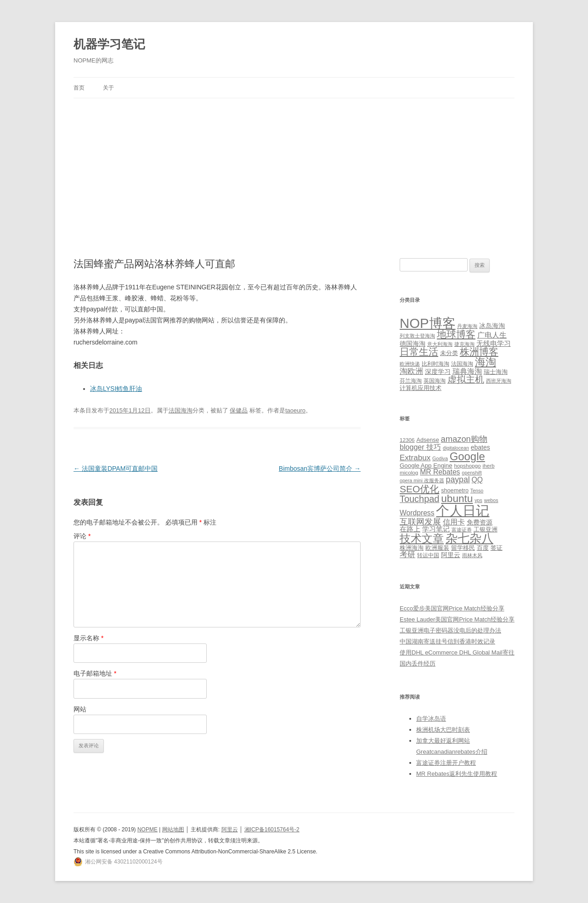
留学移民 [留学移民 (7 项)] (463, 548)
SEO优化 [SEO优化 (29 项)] (419, 489)
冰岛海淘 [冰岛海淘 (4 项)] (492, 326)
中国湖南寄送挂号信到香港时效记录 (447, 641)
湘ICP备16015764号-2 (272, 830)
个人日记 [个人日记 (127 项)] (463, 511)
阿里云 (230, 830)
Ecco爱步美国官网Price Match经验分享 (452, 608)
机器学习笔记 (109, 44)
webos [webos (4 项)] (491, 500)
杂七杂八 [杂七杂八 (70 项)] (469, 538)
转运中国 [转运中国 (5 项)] (428, 555)
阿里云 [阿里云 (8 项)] (451, 555)
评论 (82, 536)
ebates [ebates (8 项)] (481, 447)
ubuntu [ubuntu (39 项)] (457, 499)
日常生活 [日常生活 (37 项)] (419, 352)
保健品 (239, 410)
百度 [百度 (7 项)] (483, 548)
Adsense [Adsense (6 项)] (427, 440)
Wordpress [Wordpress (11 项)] (417, 513)
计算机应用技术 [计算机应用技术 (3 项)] (421, 388)
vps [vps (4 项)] (478, 500)
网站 (80, 709)
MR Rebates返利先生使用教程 (457, 774)
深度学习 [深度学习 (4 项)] (438, 372)
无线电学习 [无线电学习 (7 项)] (494, 343)
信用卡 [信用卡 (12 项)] (454, 522)
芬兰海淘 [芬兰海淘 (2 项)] (411, 381)
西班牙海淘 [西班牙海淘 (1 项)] (499, 381)
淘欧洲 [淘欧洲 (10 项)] (411, 371)
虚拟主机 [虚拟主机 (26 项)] (466, 379)
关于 (108, 88)
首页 (79, 88)
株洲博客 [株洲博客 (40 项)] (479, 352)
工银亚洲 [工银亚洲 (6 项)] (486, 530)
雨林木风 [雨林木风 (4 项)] (472, 555)
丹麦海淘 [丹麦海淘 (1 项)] (467, 326)
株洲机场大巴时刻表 (443, 730)
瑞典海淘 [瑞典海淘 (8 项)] (467, 371)
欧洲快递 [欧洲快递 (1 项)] (410, 364)
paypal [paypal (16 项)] (458, 480)
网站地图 (173, 830)
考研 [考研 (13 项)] (407, 555)
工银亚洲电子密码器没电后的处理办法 (450, 630)
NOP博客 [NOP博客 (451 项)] (428, 323)
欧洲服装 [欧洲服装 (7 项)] (437, 548)
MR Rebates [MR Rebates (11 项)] (440, 472)
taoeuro (295, 410)
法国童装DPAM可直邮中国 (116, 468)
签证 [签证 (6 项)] (497, 548)
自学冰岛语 (431, 719)
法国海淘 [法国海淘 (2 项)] (462, 364)
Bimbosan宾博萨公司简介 (320, 468)
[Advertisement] (294, 167)
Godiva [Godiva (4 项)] (440, 458)
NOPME (147, 830)
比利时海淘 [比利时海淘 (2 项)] (435, 364)
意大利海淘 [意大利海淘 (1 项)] (440, 344)
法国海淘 (181, 410)
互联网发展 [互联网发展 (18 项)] (420, 522)
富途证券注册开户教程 (446, 763)
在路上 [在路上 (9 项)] (410, 529)
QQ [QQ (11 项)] (477, 480)
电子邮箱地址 (95, 673)
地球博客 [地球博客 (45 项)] (456, 334)
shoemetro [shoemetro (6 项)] (455, 491)
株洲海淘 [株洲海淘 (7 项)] (412, 548)
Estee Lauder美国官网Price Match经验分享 (457, 619)
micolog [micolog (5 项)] (409, 472)
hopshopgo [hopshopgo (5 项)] (468, 466)
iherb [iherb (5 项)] (488, 466)
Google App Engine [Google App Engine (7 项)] (426, 466)
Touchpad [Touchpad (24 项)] (419, 499)
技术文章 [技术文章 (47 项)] (422, 539)
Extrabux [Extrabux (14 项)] (415, 458)
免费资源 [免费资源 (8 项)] (480, 522)
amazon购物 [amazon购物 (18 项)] (464, 439)
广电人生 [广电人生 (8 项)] (492, 335)
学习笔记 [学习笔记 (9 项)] (436, 529)
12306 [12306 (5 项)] (407, 440)
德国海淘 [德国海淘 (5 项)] (413, 344)
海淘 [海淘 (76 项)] (486, 362)
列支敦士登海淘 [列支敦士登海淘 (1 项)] (417, 336)
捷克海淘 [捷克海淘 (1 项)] (464, 344)
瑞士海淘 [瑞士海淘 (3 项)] (496, 372)
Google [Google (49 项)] (467, 456)
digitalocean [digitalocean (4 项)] (456, 448)
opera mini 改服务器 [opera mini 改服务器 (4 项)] (422, 480)
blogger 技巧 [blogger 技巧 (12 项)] (420, 447)
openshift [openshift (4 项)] (472, 473)
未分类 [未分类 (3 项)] (449, 353)
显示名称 (88, 638)
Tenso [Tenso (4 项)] (477, 491)
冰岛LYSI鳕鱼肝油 (116, 389)
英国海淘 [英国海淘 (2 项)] (435, 381)
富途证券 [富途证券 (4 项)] (462, 530)
